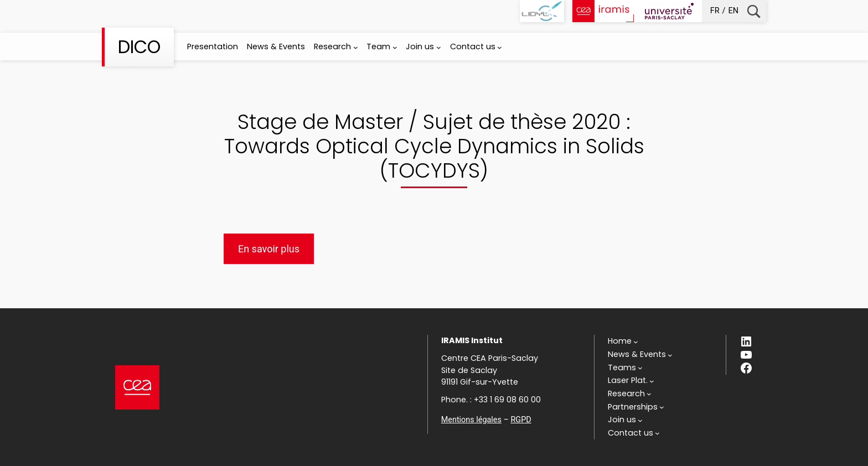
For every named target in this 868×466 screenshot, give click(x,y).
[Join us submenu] (439, 47)
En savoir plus (269, 249)
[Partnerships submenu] (636, 407)
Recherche (754, 11)
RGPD (521, 420)
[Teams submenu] (625, 368)
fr (715, 11)
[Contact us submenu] (500, 47)
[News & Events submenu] (640, 355)
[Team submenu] (395, 47)
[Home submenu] (623, 341)
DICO (139, 47)
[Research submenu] (356, 47)
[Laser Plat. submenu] (631, 381)
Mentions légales (471, 420)
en (733, 11)
